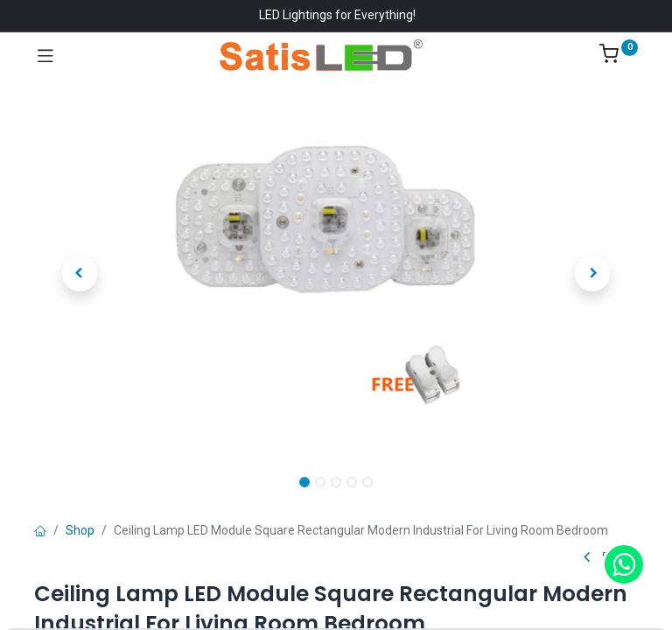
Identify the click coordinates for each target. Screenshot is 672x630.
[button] (80, 274)
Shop (80, 530)
